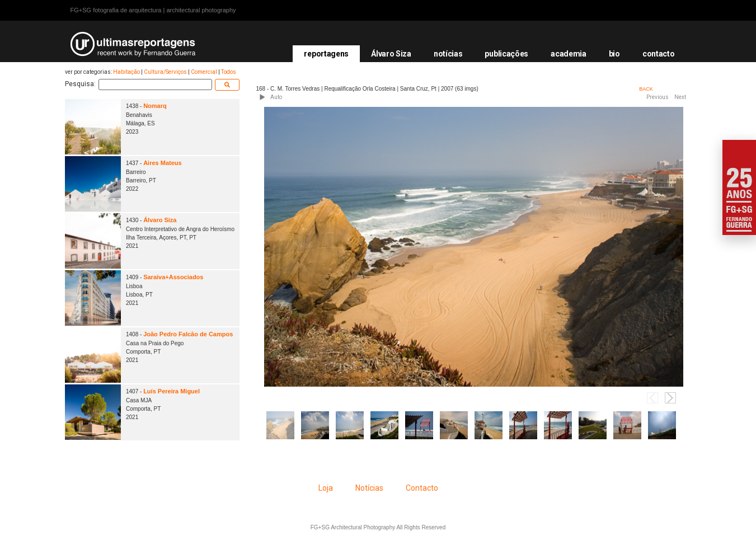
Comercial (204, 72)
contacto (659, 54)
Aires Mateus (162, 163)
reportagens (326, 54)
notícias (448, 54)
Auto (276, 97)
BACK (646, 89)
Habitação (126, 72)
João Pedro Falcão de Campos (188, 334)
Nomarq (155, 106)
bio (614, 54)
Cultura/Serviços (165, 72)
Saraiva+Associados (173, 277)
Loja (326, 488)
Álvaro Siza (391, 54)
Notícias (369, 488)
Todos (229, 72)
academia (569, 54)
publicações (506, 54)
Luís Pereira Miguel (172, 391)
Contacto (422, 488)
